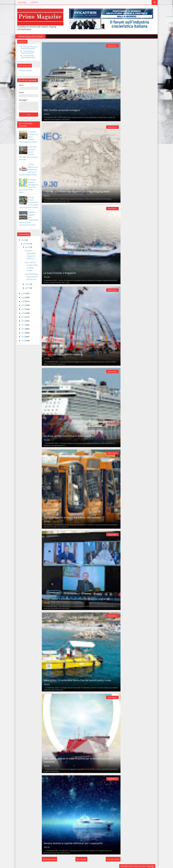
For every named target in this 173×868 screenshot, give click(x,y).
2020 (22, 310)
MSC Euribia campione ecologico (61, 110)
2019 (22, 314)
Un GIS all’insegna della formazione (63, 354)
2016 (22, 326)
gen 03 (27, 281)
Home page (21, 2)
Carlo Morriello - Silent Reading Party (27, 57)
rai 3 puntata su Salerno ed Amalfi (27, 52)
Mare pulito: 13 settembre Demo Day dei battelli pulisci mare (77, 680)
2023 (22, 299)
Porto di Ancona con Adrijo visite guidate (28, 47)
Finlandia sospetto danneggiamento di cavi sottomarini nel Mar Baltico (28, 185)
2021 (22, 307)
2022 (22, 303)
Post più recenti (49, 859)
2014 (22, 334)
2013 (22, 338)
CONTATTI (34, 2)
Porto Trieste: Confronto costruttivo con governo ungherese (76, 599)
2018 (22, 318)
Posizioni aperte (25, 70)
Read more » (112, 46)
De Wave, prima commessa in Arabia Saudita (68, 436)
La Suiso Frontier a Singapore (59, 273)
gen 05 (27, 245)
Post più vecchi (112, 859)
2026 (22, 237)
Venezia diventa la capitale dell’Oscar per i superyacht (73, 843)
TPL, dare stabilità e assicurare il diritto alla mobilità (71, 517)
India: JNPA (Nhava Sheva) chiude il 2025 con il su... (30, 274)
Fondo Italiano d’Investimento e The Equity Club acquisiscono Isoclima (28, 200)
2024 (22, 295)
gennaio (25, 241)
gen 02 (27, 285)
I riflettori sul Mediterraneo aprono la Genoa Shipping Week (76, 191)
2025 (22, 291)
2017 (22, 322)
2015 (22, 330)
